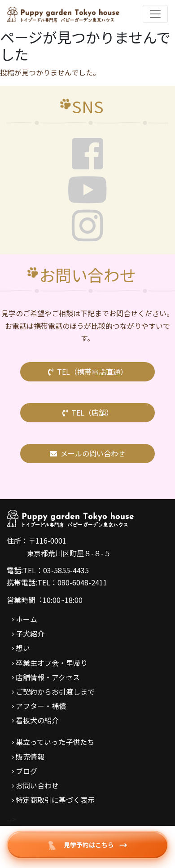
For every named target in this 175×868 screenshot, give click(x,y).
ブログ (26, 771)
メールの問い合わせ (87, 453)
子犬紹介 (30, 633)
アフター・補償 (41, 706)
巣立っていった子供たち (55, 742)
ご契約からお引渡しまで (55, 691)
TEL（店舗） (88, 412)
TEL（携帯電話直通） (88, 372)
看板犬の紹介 (37, 720)
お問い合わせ (37, 785)
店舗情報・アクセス (48, 677)
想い (23, 648)
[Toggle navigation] (155, 14)
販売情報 (30, 757)
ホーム (26, 619)
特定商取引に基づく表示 (55, 800)
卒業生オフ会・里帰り (52, 663)
